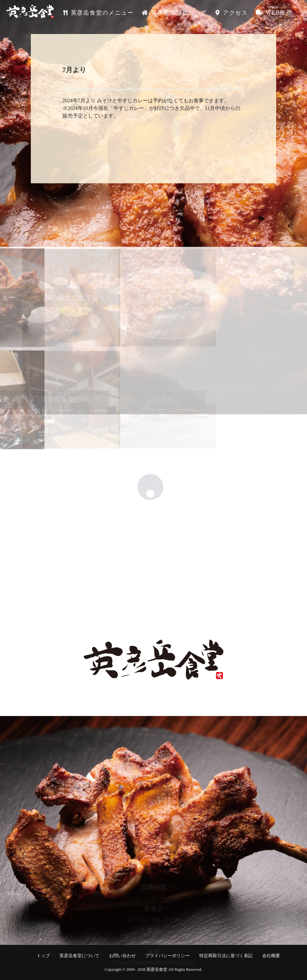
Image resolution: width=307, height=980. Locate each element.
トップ (43, 956)
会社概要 (271, 956)
